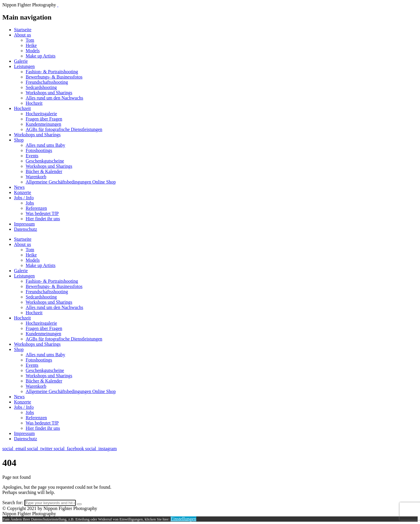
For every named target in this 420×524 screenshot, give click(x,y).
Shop (19, 140)
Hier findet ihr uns (43, 219)
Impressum (24, 224)
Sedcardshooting (41, 87)
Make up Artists (41, 56)
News (19, 187)
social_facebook (69, 449)
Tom (30, 40)
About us (22, 35)
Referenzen (36, 208)
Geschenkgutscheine (45, 161)
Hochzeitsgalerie (41, 114)
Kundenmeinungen (43, 124)
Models (33, 51)
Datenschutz (26, 229)
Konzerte (23, 192)
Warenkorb (36, 177)
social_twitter (40, 449)
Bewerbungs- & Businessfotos (54, 77)
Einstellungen (183, 519)
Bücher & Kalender (44, 171)
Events (32, 156)
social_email (15, 449)
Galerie (21, 61)
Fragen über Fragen (44, 119)
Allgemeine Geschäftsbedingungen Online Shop (71, 182)
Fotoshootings (39, 150)
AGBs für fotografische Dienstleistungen (64, 129)
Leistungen (24, 66)
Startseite (23, 30)
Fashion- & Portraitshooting (52, 72)
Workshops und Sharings (49, 93)
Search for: (13, 503)
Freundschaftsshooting (47, 82)
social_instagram (101, 449)
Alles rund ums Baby (45, 145)
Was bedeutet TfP (42, 213)
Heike (31, 45)
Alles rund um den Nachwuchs (54, 98)
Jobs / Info (24, 198)
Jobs (30, 203)
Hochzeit (34, 103)
